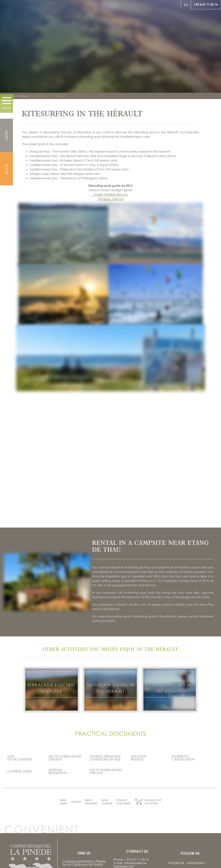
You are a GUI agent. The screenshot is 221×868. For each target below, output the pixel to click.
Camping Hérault (17, 96)
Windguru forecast (110, 199)
